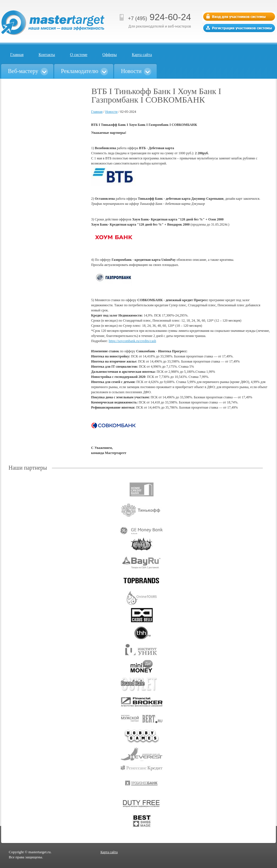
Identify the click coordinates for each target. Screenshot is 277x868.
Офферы (110, 55)
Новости (112, 112)
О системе (79, 55)
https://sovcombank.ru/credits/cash (132, 341)
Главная (17, 55)
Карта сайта (142, 55)
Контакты (47, 55)
